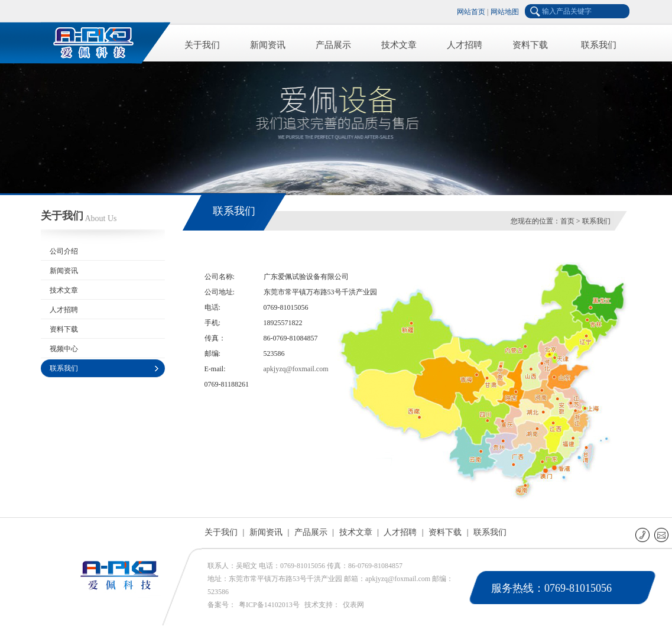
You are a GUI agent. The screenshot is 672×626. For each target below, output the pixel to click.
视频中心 (64, 349)
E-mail (662, 535)
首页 (567, 221)
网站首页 (471, 12)
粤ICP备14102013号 (269, 605)
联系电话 (643, 535)
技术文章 (399, 45)
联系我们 (599, 45)
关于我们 (202, 45)
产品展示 (333, 45)
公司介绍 (64, 251)
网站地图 (505, 12)
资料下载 (530, 45)
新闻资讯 (268, 45)
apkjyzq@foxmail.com (296, 369)
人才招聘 (465, 45)
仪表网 (353, 605)
